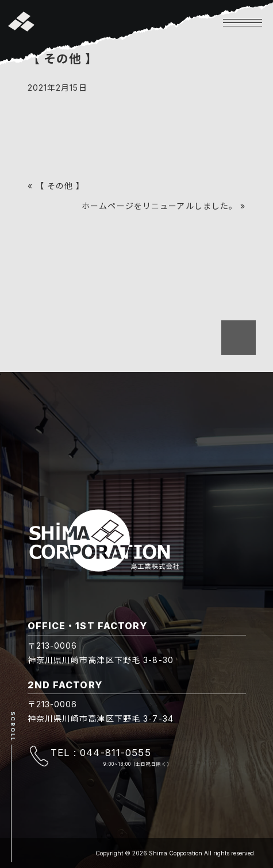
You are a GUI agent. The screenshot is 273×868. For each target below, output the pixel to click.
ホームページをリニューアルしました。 (159, 206)
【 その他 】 (60, 186)
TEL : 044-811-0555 (101, 753)
